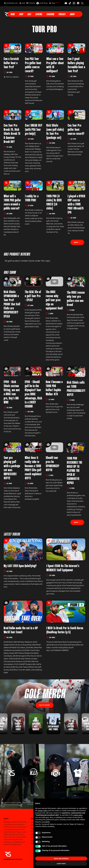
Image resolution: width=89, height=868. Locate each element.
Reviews (39, 14)
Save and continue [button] (61, 859)
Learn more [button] (61, 863)
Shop (55, 3)
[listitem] (53, 724)
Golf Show (44, 3)
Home (13, 14)
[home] (7, 14)
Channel (32, 3)
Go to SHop (45, 705)
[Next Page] (77, 242)
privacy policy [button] (43, 811)
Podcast (62, 14)
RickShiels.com (12, 3)
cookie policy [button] (78, 815)
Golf (23, 3)
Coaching (50, 14)
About (72, 14)
